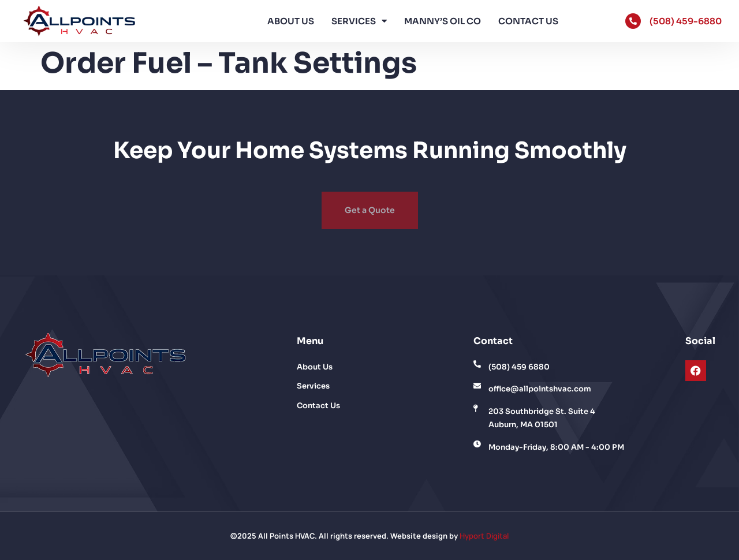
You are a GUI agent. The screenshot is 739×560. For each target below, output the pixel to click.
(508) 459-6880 (686, 21)
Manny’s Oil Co (443, 21)
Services (359, 21)
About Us (291, 21)
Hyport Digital (484, 536)
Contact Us (528, 21)
